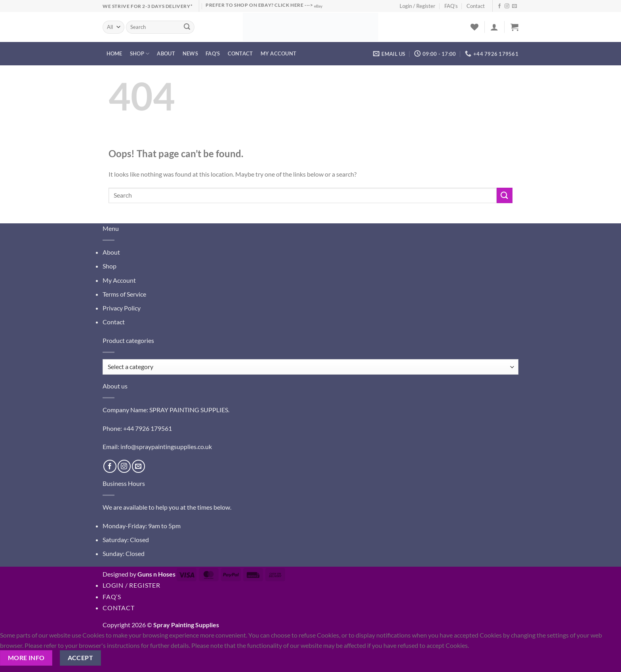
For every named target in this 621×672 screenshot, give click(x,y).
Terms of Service (124, 294)
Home (114, 53)
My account (279, 53)
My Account (119, 280)
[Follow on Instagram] (507, 6)
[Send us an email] (514, 6)
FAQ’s (451, 6)
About (166, 53)
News (190, 53)
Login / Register (417, 6)
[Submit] (187, 27)
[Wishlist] (474, 27)
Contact (476, 6)
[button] (494, 27)
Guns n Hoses (156, 574)
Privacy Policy (122, 308)
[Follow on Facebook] (499, 6)
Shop (140, 54)
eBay (318, 6)
